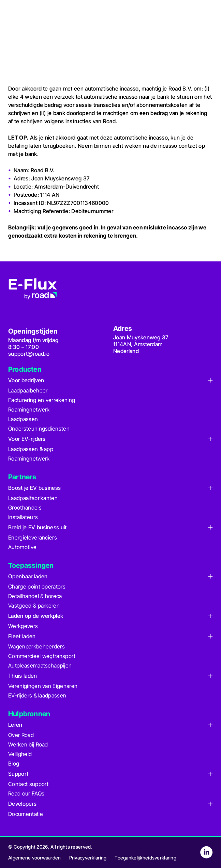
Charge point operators (37, 586)
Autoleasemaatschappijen (40, 665)
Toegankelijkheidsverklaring (145, 858)
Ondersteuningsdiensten (39, 429)
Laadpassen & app (31, 449)
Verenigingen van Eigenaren (43, 686)
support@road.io (29, 354)
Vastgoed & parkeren (34, 606)
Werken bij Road (28, 744)
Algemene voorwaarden (35, 858)
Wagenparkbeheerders (36, 646)
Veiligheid (20, 754)
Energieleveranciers (33, 537)
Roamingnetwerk (29, 409)
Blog (14, 763)
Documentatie (26, 814)
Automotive (22, 547)
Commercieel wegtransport (42, 656)
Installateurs (23, 517)
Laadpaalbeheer (28, 390)
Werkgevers (23, 626)
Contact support (28, 784)
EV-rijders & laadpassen (37, 695)
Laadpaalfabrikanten (33, 498)
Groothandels (25, 508)
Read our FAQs (26, 793)
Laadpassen (23, 419)
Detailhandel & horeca (35, 596)
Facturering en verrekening (42, 400)
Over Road (21, 735)
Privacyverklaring (88, 858)
